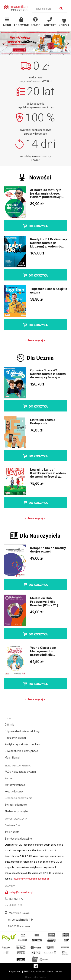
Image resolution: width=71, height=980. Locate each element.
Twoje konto (12, 832)
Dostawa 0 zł (12, 825)
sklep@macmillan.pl (21, 892)
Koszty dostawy (14, 792)
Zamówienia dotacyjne (18, 839)
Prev (3, 43)
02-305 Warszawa (19, 926)
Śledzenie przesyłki (16, 811)
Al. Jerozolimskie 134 (21, 920)
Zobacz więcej (35, 340)
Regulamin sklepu (15, 738)
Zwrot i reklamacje (16, 805)
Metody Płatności (15, 785)
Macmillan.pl (12, 758)
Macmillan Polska (19, 913)
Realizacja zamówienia (18, 798)
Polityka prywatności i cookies (22, 744)
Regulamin (15, 972)
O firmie (9, 725)
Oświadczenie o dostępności (22, 751)
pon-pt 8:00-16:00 (14, 905)
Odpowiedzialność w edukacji (22, 731)
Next (68, 43)
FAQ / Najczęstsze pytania (20, 772)
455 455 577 (16, 899)
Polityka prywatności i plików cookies (43, 972)
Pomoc (9, 778)
